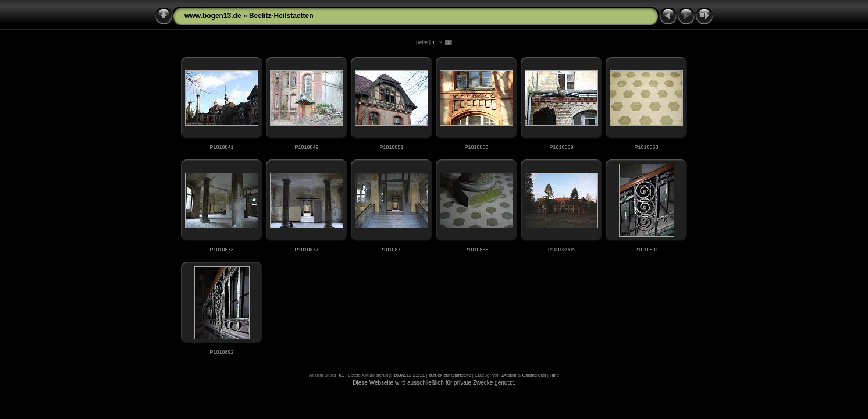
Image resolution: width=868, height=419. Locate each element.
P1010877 (306, 250)
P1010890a (561, 250)
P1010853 (476, 147)
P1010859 (561, 147)
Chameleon (534, 375)
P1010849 (306, 147)
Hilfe (554, 375)
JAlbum (509, 375)
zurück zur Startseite (450, 375)
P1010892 (221, 352)
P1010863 (646, 147)
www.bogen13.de (213, 16)
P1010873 (221, 250)
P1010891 (646, 250)
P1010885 (476, 250)
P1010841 (221, 147)
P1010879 (391, 250)
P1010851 (391, 147)
